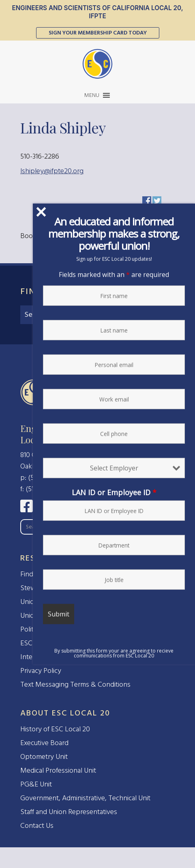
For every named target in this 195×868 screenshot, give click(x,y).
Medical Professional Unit (58, 770)
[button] (92, 95)
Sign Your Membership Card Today (98, 33)
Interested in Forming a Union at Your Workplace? (96, 657)
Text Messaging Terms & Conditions (75, 684)
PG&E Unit (36, 784)
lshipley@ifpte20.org (52, 171)
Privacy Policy (41, 671)
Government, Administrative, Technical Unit (85, 798)
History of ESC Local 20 (55, 729)
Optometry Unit (44, 757)
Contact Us (37, 826)
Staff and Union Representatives (69, 812)
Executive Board (44, 743)
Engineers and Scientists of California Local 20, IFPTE (97, 12)
